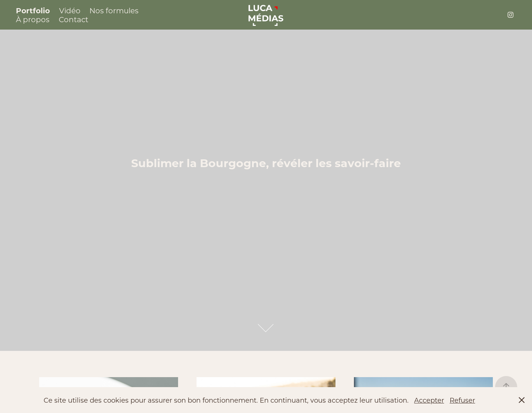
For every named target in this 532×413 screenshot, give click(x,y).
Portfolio (33, 10)
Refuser (462, 400)
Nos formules (114, 10)
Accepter (429, 400)
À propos (33, 19)
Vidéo (70, 10)
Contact (74, 19)
